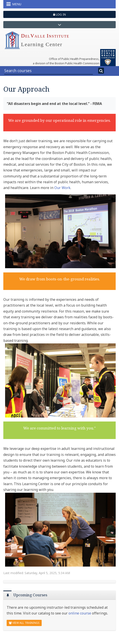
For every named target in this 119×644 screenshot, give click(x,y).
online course (80, 613)
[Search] (101, 71)
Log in (59, 14)
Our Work (62, 188)
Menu (14, 4)
